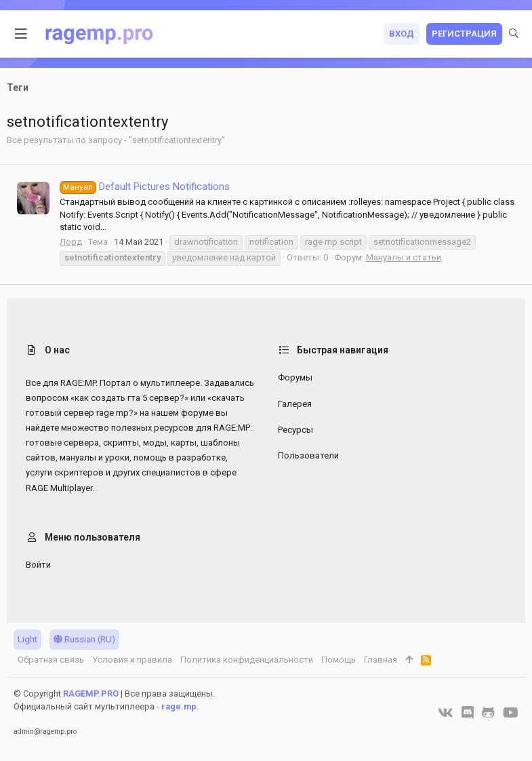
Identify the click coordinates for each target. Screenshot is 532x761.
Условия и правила (132, 660)
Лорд (71, 242)
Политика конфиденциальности (247, 660)
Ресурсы (295, 430)
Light (27, 639)
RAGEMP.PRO (91, 694)
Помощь (339, 660)
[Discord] (468, 713)
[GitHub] (488, 713)
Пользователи (308, 455)
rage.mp (179, 706)
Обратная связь (51, 660)
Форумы (295, 377)
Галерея (295, 404)
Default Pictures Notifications (145, 187)
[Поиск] (514, 34)
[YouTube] (511, 713)
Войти (38, 565)
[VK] (446, 713)
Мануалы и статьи (404, 257)
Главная (381, 660)
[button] (21, 34)
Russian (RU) (84, 639)
